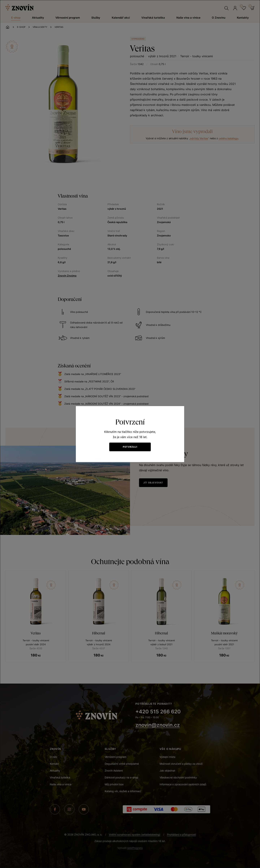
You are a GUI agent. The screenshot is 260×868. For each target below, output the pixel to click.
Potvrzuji (130, 447)
